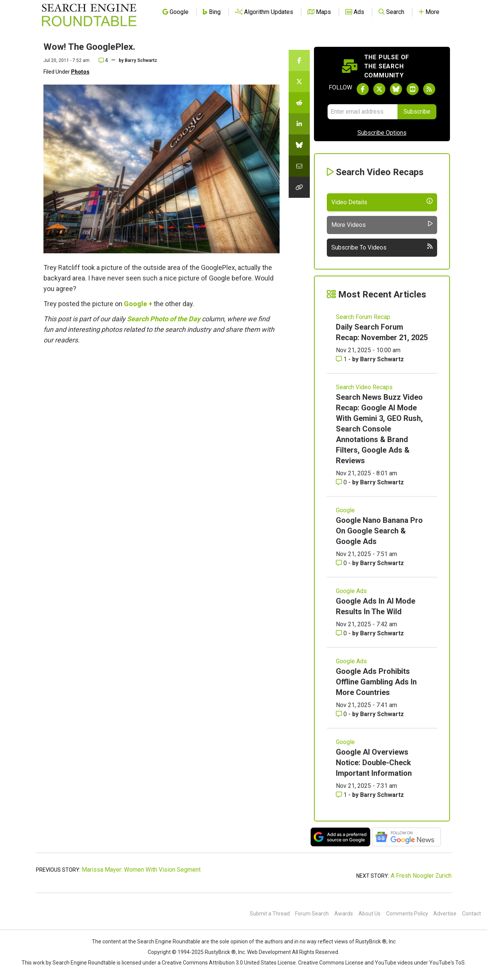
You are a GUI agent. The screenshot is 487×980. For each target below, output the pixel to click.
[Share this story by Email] (299, 166)
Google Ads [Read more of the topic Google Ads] (351, 591)
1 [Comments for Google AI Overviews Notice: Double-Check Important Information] (342, 795)
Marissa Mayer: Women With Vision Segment (141, 870)
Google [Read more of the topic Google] (345, 510)
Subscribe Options (382, 133)
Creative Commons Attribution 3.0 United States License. (229, 963)
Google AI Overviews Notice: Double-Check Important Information (374, 763)
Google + (138, 304)
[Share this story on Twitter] (299, 82)
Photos (80, 72)
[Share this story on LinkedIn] (299, 124)
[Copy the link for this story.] (299, 187)
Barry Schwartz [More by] (141, 60)
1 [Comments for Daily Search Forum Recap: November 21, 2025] (342, 359)
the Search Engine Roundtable (165, 941)
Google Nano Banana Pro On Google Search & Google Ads (379, 531)
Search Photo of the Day (164, 319)
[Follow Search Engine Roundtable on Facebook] (363, 89)
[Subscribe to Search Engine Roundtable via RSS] (429, 89)
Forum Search (312, 914)
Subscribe (417, 112)
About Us (370, 914)
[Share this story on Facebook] (299, 60)
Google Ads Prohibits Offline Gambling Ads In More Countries (376, 682)
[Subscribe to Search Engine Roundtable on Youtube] (413, 89)
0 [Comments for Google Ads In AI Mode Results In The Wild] (342, 633)
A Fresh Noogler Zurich (421, 876)
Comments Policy (407, 914)
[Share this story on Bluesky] (299, 145)
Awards (344, 914)
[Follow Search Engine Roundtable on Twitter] (379, 89)
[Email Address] (363, 112)
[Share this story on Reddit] (299, 103)
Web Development (269, 952)
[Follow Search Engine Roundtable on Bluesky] (396, 89)
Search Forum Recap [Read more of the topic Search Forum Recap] (363, 317)
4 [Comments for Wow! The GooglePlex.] (103, 60)
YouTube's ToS (447, 963)
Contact (472, 914)
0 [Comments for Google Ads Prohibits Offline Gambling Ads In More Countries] (342, 714)
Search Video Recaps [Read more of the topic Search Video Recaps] (364, 387)
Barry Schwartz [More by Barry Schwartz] (382, 359)
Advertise (445, 914)
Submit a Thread (270, 914)
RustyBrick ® (220, 952)
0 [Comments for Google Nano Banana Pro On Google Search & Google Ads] (342, 563)
